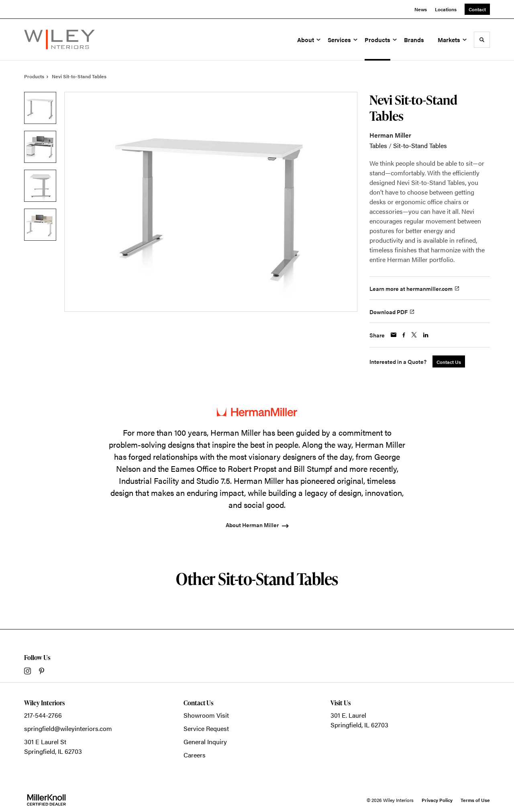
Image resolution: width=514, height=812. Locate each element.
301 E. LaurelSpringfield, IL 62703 (359, 720)
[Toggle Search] (482, 40)
